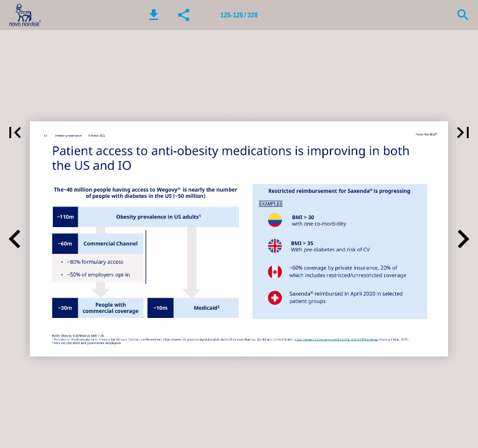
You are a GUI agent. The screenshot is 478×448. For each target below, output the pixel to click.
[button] (154, 15)
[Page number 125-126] (239, 15)
